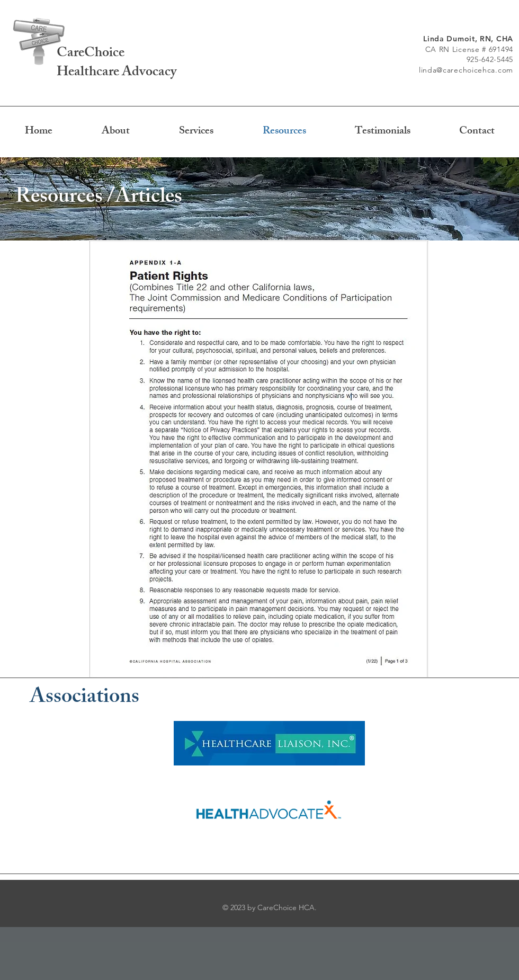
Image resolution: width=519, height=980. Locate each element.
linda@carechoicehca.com (466, 70)
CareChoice (91, 54)
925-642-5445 (490, 59)
